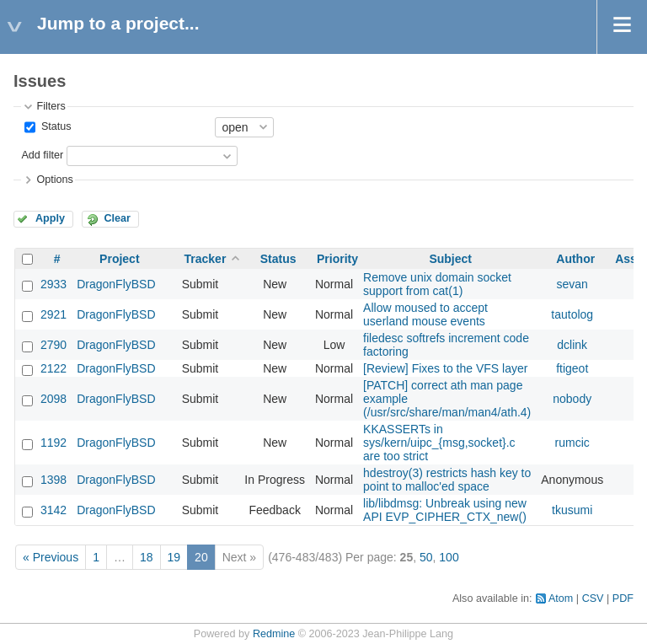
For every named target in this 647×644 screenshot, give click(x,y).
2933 (53, 284)
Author (575, 259)
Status (54, 126)
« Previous (51, 557)
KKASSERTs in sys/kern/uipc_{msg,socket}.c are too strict (439, 443)
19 (174, 557)
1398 (53, 480)
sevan (572, 284)
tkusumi (572, 510)
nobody (572, 399)
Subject (450, 259)
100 (449, 557)
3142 (53, 510)
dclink (572, 345)
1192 (53, 443)
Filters (51, 106)
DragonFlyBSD (116, 284)
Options (54, 180)
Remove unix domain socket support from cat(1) (437, 284)
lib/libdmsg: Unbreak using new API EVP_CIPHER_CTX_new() (445, 510)
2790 (53, 345)
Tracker (206, 259)
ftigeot (572, 368)
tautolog (572, 314)
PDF (623, 598)
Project (119, 259)
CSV (593, 598)
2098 (53, 399)
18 (147, 557)
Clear (117, 218)
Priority (337, 259)
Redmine (274, 634)
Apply (50, 218)
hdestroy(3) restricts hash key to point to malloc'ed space (447, 480)
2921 (53, 314)
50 (426, 557)
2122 (53, 368)
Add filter (42, 155)
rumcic (572, 443)
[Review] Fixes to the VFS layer (445, 368)
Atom (561, 598)
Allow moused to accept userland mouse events (425, 314)
